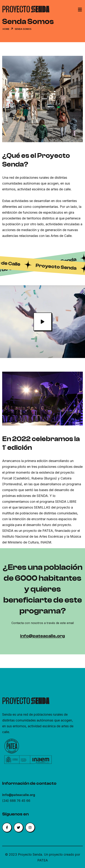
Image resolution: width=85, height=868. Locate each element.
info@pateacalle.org (42, 636)
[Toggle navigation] (80, 10)
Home (6, 29)
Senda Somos (23, 29)
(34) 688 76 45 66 (16, 801)
